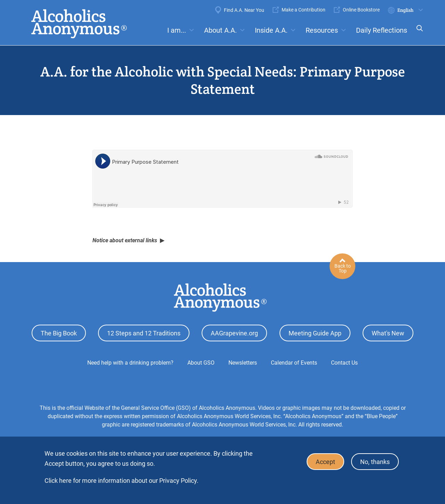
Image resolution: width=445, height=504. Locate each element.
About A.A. (220, 30)
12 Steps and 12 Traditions (144, 333)
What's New (388, 333)
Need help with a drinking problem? (130, 363)
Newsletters (243, 363)
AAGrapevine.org (234, 333)
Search (418, 33)
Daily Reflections (382, 30)
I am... (177, 30)
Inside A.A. (271, 30)
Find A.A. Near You (244, 10)
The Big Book (59, 333)
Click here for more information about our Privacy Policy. (122, 481)
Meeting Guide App (315, 333)
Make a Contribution (304, 10)
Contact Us (344, 363)
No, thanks (375, 462)
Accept (325, 462)
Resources (322, 30)
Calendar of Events (294, 363)
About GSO (201, 363)
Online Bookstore (361, 10)
